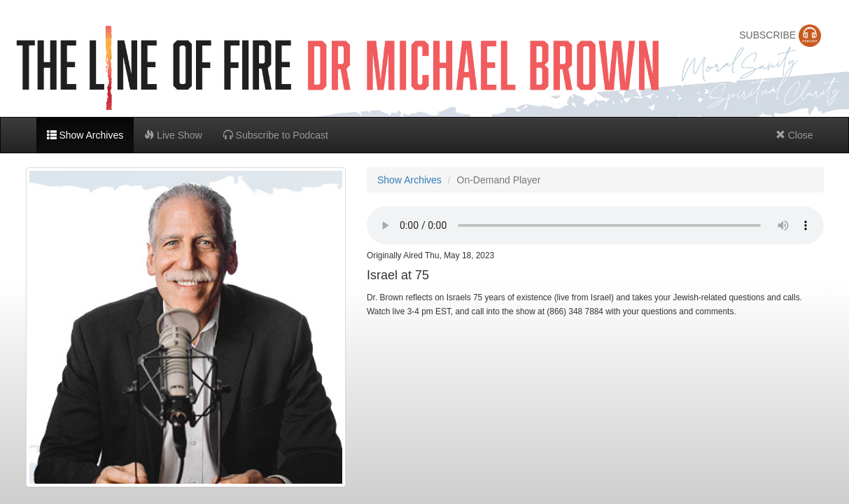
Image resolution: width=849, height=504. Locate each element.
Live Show (173, 135)
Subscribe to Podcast (276, 135)
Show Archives (85, 135)
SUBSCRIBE (780, 35)
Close (794, 135)
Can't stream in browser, (595, 225)
